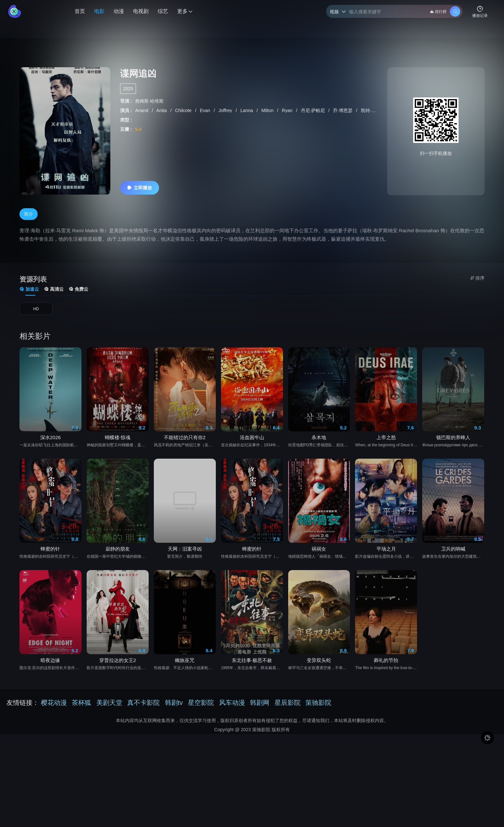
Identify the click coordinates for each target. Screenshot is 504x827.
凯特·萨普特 (374, 110)
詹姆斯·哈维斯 (149, 101)
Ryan (288, 110)
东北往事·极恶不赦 (252, 687)
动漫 (119, 11)
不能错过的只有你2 (185, 464)
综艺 (163, 11)
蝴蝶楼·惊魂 (118, 464)
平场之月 (386, 576)
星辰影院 (288, 706)
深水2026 (50, 464)
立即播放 (140, 188)
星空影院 (201, 706)
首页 (80, 11)
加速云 (29, 292)
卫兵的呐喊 (453, 576)
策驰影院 (318, 706)
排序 (477, 278)
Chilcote (184, 110)
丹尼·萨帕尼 (313, 110)
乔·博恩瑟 (343, 110)
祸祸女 (319, 576)
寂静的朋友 (118, 576)
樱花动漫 (54, 706)
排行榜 (438, 12)
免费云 (79, 292)
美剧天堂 (109, 706)
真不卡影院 (143, 706)
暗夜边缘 (50, 687)
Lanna (247, 110)
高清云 (54, 292)
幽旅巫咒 (185, 687)
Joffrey (226, 110)
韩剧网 (260, 706)
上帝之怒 (386, 464)
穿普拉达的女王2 (118, 687)
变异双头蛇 (319, 687)
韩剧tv (174, 706)
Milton (268, 110)
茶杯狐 (81, 706)
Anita (162, 110)
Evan (206, 110)
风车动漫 (232, 706)
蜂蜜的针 (50, 576)
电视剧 (141, 11)
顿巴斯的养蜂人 (453, 464)
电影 (99, 11)
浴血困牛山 (252, 464)
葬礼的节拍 (386, 687)
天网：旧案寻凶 (185, 576)
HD (36, 313)
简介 (29, 216)
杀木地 (319, 464)
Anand (142, 110)
